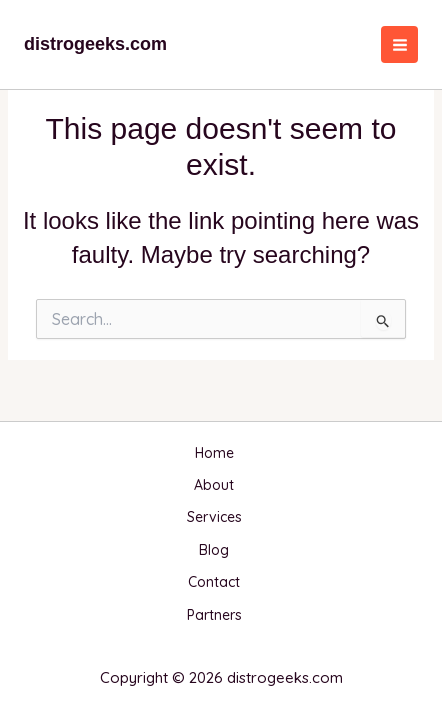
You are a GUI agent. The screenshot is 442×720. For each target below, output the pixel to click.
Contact (214, 582)
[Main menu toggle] (399, 44)
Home (214, 453)
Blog (214, 550)
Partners (214, 615)
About (214, 485)
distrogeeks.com (95, 44)
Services (214, 517)
